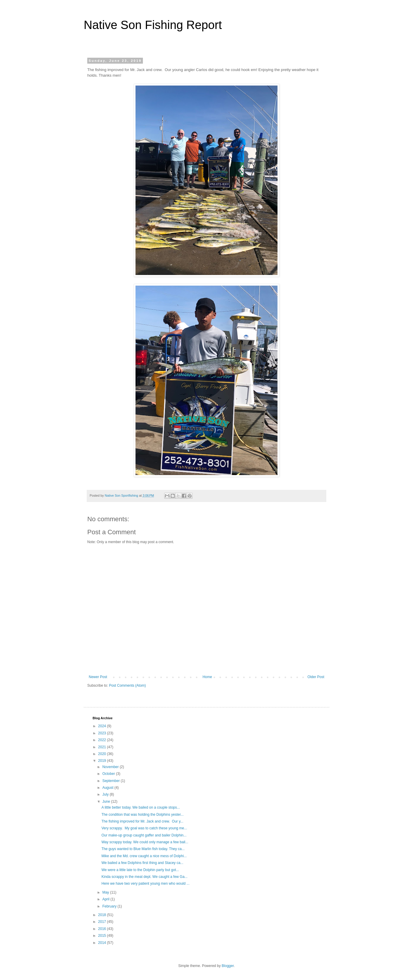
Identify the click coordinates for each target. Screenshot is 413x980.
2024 (103, 726)
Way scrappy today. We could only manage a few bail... (145, 842)
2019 (103, 761)
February (110, 906)
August (108, 788)
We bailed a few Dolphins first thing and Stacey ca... (142, 863)
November (111, 767)
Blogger (228, 966)
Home (207, 677)
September (112, 781)
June (107, 802)
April (106, 899)
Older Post (316, 677)
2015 (103, 936)
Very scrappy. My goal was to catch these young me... (144, 828)
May (106, 892)
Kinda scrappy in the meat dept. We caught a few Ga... (145, 877)
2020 (103, 754)
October (109, 774)
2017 (103, 922)
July (106, 794)
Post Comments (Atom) (127, 685)
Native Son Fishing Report (153, 25)
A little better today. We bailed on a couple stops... (141, 807)
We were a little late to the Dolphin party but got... (140, 870)
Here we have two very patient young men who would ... (146, 884)
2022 (103, 740)
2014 (103, 943)
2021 (103, 747)
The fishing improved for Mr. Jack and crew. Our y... (142, 821)
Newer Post (98, 677)
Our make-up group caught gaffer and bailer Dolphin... (144, 835)
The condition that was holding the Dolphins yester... (143, 815)
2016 (103, 929)
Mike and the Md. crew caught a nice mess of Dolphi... (144, 856)
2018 (103, 915)
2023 (103, 733)
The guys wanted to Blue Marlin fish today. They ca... (143, 849)
